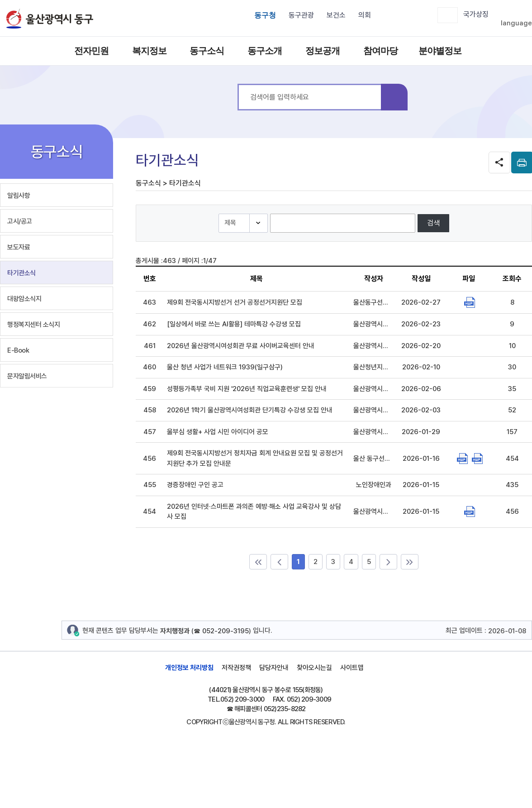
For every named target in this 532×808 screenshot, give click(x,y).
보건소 (336, 15)
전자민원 (91, 51)
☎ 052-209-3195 (221, 631)
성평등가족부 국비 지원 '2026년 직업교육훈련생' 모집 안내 (247, 389)
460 (150, 367)
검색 (394, 97)
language (516, 23)
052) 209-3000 (242, 699)
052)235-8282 (285, 709)
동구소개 (265, 51)
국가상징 (476, 14)
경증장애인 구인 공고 (195, 485)
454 (150, 512)
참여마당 (380, 51)
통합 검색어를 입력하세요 (238, 84)
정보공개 (323, 51)
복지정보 (149, 51)
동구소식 (207, 51)
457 (150, 432)
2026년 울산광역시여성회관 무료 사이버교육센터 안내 (241, 346)
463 (150, 302)
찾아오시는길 (314, 668)
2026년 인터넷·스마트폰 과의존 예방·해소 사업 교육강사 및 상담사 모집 (254, 512)
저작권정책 (236, 668)
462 (150, 324)
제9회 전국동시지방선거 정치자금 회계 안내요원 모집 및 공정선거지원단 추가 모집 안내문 (255, 458)
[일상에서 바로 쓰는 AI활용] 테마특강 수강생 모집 (234, 324)
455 (150, 485)
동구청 (265, 15)
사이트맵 (352, 668)
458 (150, 410)
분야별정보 (438, 51)
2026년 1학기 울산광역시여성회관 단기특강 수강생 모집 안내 (250, 410)
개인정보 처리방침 (189, 668)
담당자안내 (274, 668)
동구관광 (301, 15)
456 (150, 459)
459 (150, 389)
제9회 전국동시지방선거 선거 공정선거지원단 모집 (235, 302)
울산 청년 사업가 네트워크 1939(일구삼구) (225, 367)
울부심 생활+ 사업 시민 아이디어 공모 (218, 432)
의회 (365, 15)
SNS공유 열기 (499, 163)
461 (150, 346)
